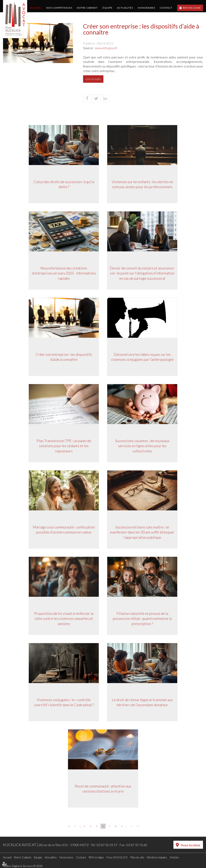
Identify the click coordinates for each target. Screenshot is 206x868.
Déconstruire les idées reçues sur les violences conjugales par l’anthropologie (142, 357)
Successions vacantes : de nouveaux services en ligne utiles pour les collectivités (142, 446)
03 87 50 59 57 (107, 845)
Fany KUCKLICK (117, 857)
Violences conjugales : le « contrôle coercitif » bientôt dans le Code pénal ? (64, 702)
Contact (166, 8)
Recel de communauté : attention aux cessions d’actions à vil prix (103, 789)
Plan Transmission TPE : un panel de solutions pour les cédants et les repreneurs (64, 446)
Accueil (36, 8)
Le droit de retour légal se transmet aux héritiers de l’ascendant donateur (142, 702)
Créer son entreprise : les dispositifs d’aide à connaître (64, 357)
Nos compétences (59, 8)
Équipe (108, 8)
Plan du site (137, 857)
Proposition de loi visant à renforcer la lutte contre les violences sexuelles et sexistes (64, 619)
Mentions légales (157, 857)
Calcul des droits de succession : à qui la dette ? (64, 184)
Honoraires (146, 8)
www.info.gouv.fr (106, 48)
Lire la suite (93, 79)
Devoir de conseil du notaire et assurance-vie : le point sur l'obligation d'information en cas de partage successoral (142, 273)
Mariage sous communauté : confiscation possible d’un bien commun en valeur (64, 530)
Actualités (125, 8)
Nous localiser (191, 845)
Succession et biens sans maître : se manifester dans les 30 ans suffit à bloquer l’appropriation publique (142, 532)
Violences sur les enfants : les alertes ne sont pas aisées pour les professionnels (142, 184)
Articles (174, 857)
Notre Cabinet (87, 8)
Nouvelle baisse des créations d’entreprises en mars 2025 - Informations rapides (64, 273)
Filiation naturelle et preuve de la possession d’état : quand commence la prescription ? (142, 619)
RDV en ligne (192, 8)
